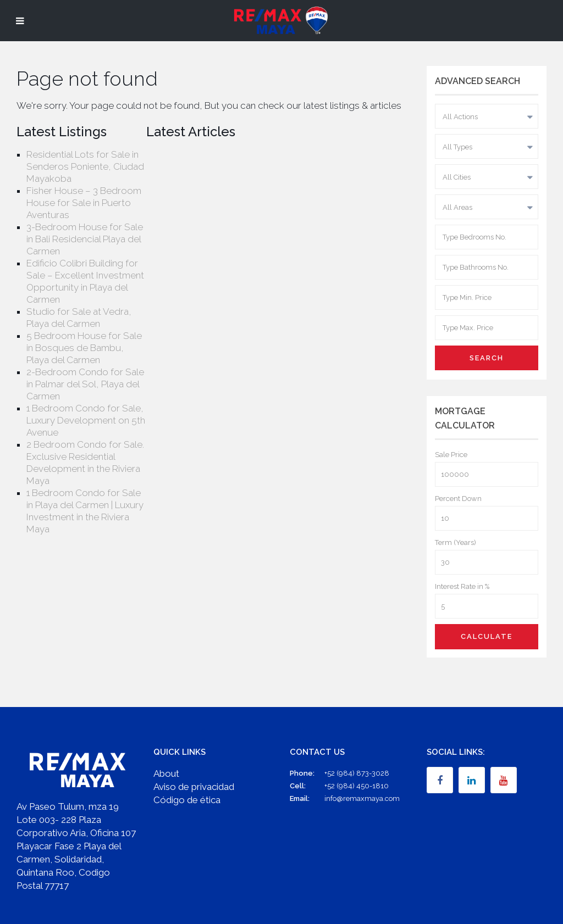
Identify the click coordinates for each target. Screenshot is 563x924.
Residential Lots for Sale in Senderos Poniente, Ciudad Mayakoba (85, 166)
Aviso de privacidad (194, 787)
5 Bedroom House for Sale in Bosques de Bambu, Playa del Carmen (84, 348)
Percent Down (458, 499)
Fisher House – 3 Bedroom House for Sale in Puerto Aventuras (84, 203)
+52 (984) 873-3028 (357, 773)
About (166, 773)
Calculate (487, 636)
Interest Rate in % (462, 586)
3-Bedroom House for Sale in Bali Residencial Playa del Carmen (85, 239)
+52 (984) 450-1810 (357, 786)
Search (487, 358)
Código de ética (187, 800)
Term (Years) (456, 542)
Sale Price (451, 455)
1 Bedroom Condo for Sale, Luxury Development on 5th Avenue (86, 420)
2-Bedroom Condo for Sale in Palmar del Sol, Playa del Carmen (85, 384)
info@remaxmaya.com (362, 798)
